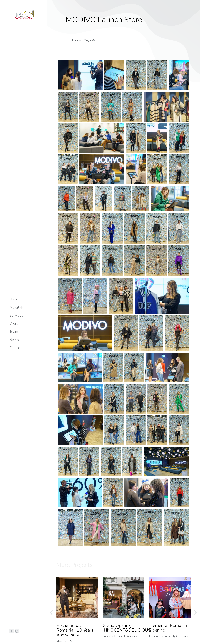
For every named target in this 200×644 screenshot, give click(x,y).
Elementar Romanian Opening (169, 628)
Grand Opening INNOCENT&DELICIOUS (127, 628)
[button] (123, 56)
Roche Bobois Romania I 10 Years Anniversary (75, 630)
